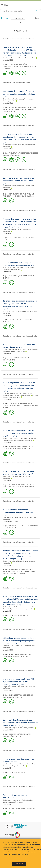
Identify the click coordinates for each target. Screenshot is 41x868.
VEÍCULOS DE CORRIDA (27, 487)
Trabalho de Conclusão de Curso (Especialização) (20, 210)
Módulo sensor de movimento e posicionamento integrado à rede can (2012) (18, 512)
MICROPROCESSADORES (17, 654)
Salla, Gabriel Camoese (10, 311)
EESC (11, 60)
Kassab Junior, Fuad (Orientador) (20, 395)
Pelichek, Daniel (8, 728)
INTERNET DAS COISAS (25, 153)
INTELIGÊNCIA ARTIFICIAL (16, 109)
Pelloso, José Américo (21, 607)
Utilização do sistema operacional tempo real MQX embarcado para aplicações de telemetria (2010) (19, 641)
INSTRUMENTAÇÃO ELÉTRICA (18, 734)
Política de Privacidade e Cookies (16, 854)
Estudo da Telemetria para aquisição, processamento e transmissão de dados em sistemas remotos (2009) (20, 723)
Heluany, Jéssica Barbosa (11, 393)
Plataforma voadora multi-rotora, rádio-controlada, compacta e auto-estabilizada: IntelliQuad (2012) (20, 433)
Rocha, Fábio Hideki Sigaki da (12, 186)
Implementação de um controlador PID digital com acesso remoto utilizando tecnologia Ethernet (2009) (18, 682)
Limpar (37, 18)
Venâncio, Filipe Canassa (19, 350)
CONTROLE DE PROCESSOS (17, 695)
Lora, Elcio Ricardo (9, 764)
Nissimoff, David (8, 438)
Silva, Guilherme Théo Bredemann (13, 99)
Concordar (19, 864)
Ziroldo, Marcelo (33, 350)
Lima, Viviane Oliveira (23, 268)
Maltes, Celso (7, 350)
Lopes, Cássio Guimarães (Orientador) (21, 440)
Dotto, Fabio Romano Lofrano (27, 58)
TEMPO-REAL (24, 656)
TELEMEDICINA (14, 276)
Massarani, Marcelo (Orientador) (13, 802)
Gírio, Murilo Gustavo (9, 646)
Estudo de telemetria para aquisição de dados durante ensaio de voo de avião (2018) (18, 181)
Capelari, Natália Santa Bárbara (12, 561)
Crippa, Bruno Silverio (9, 687)
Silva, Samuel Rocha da (10, 58)
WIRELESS (6, 322)
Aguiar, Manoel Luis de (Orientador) (24, 728)
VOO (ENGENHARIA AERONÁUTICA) (23, 196)
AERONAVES (13, 447)
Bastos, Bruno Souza (9, 268)
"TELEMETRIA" (18, 18)
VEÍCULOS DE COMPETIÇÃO (17, 485)
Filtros (6, 18)
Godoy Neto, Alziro (9, 477)
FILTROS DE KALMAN (15, 64)
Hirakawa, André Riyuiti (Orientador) (14, 351)
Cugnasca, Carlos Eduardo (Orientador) (22, 609)
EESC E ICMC (14, 522)
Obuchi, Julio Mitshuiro (10, 229)
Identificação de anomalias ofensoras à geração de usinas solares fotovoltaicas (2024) (19, 94)
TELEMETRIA (7, 68)
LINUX (19, 447)
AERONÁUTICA (14, 569)
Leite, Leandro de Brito (10, 517)
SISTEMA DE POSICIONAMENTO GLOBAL (25, 66)
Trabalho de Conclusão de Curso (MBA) (17, 83)
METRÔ (5, 240)
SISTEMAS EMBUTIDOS (16, 320)
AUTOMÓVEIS (13, 526)
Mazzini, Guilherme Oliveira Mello (25, 764)
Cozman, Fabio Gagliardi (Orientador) (14, 766)
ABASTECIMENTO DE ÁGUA (26, 238)
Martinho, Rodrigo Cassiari (24, 800)
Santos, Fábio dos (8, 607)
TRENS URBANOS (23, 615)
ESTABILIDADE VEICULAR (11, 406)
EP (10, 233)
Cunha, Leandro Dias (9, 800)
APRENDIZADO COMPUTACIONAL (19, 107)
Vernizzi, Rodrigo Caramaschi (12, 145)
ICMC (11, 103)
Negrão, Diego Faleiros (20, 438)
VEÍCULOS (16, 155)
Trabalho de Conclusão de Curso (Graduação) (19, 39)
